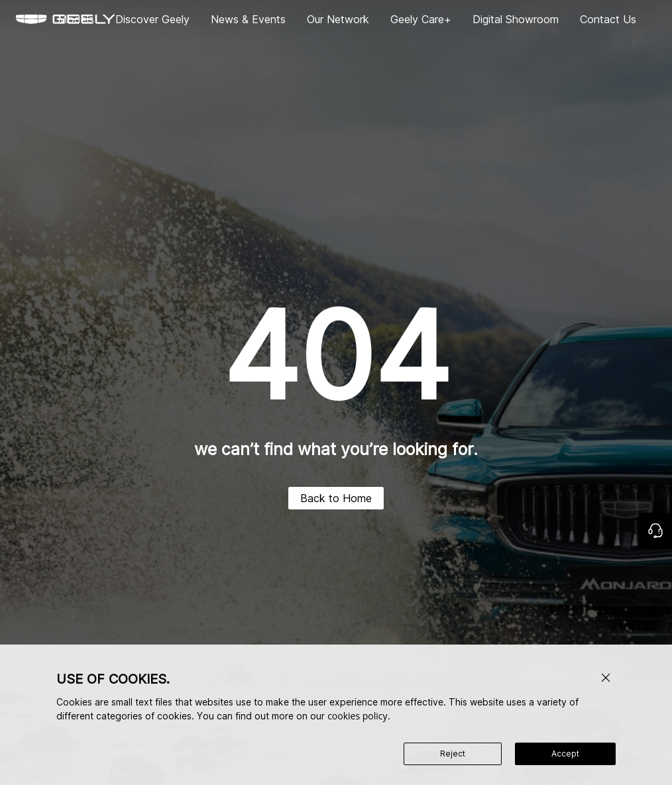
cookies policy (357, 716)
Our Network (338, 19)
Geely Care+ (421, 19)
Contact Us (608, 19)
